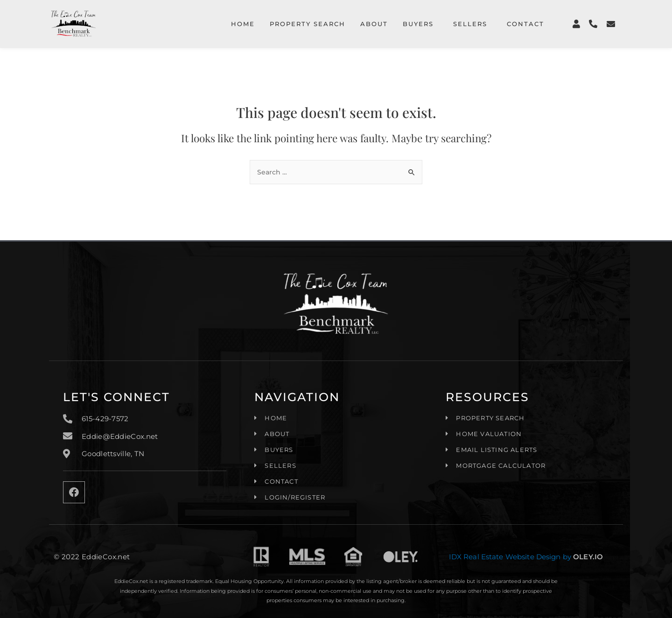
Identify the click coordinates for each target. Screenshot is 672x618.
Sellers (470, 24)
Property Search (308, 24)
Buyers (418, 24)
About (374, 24)
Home (243, 24)
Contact (525, 24)
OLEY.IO (588, 554)
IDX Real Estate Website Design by (508, 554)
